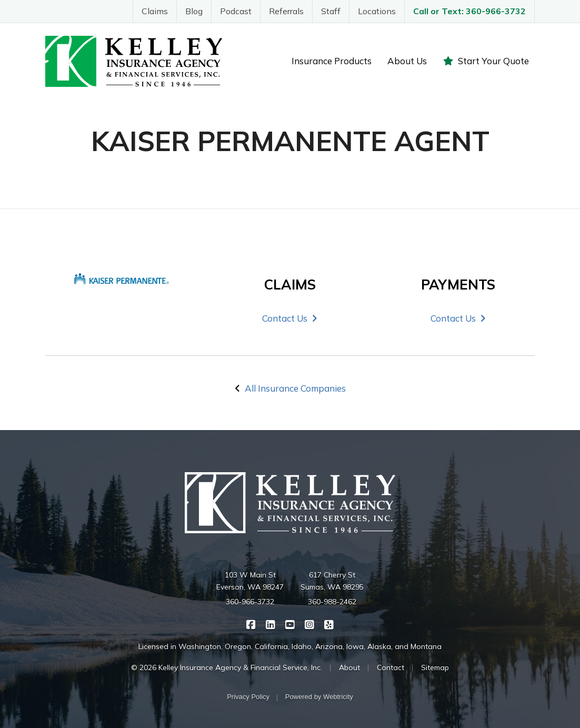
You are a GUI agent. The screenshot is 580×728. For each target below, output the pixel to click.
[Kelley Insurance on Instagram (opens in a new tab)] (310, 624)
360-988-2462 (332, 602)
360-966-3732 (250, 602)
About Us (407, 61)
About (349, 667)
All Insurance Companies (295, 388)
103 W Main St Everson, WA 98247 (250, 581)
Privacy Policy (248, 697)
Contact (391, 667)
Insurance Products (332, 61)
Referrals (286, 11)
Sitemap (435, 667)
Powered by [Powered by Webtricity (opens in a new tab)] (319, 697)
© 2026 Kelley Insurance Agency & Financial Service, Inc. (227, 667)
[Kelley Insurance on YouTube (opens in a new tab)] (290, 624)
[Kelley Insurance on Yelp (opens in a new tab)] (329, 624)
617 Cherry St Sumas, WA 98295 (332, 581)
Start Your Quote (486, 61)
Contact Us (290, 318)
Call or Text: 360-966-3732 (469, 11)
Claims (155, 11)
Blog (194, 11)
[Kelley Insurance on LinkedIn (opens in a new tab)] (271, 624)
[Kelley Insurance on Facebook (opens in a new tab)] (251, 624)
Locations (377, 11)
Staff (331, 11)
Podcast (236, 11)
